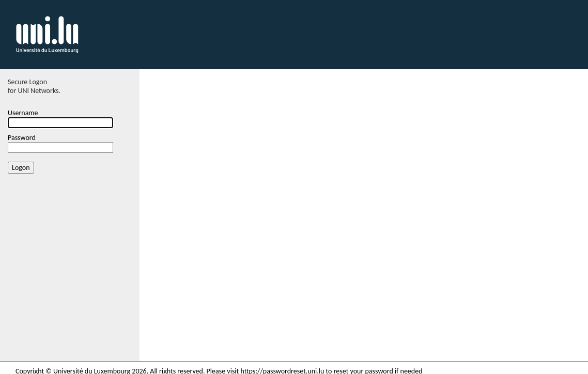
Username (23, 113)
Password (22, 138)
